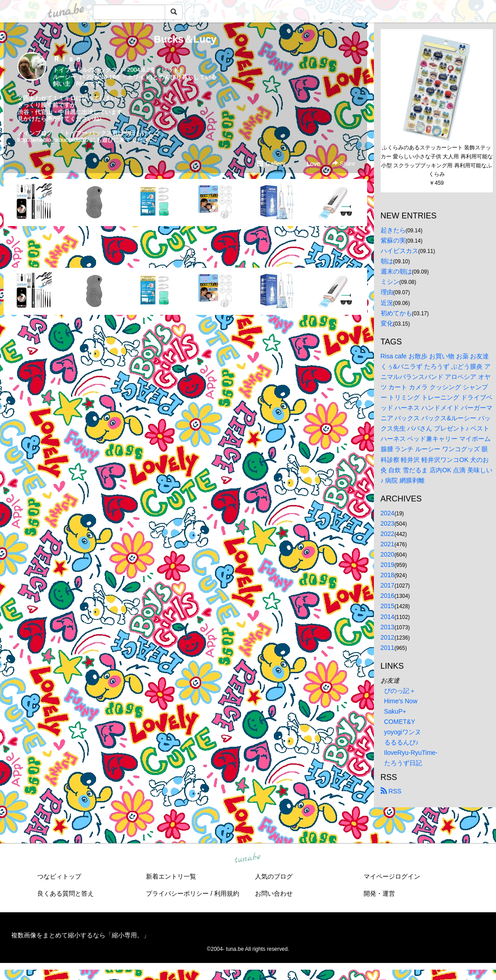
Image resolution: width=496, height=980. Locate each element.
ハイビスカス (399, 251)
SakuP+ (395, 711)
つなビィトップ (59, 876)
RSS (391, 791)
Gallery (271, 164)
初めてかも (396, 313)
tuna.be (248, 858)
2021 (388, 544)
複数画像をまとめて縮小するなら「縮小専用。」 (80, 935)
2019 (388, 565)
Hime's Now (401, 701)
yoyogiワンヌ (403, 732)
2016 (388, 596)
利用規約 (227, 893)
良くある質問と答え (66, 893)
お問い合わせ (274, 893)
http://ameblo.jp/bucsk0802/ (53, 140)
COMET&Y (400, 722)
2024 (388, 513)
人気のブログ (274, 876)
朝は (387, 261)
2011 (388, 648)
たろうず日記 (403, 763)
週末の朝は (396, 271)
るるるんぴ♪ (402, 742)
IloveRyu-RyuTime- (411, 753)
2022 (388, 534)
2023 (388, 523)
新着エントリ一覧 (171, 876)
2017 (388, 585)
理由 (387, 292)
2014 (388, 617)
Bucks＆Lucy (185, 39)
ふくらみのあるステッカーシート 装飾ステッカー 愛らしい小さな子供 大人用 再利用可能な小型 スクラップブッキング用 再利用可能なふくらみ (437, 161)
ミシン (390, 282)
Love (309, 164)
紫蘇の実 (393, 240)
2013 (388, 627)
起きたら (393, 230)
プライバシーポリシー (177, 893)
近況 (387, 303)
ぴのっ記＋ (400, 691)
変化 (387, 323)
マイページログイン (392, 876)
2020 (388, 554)
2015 (388, 606)
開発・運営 (379, 893)
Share (344, 163)
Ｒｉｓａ (67, 59)
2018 (388, 575)
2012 (388, 637)
